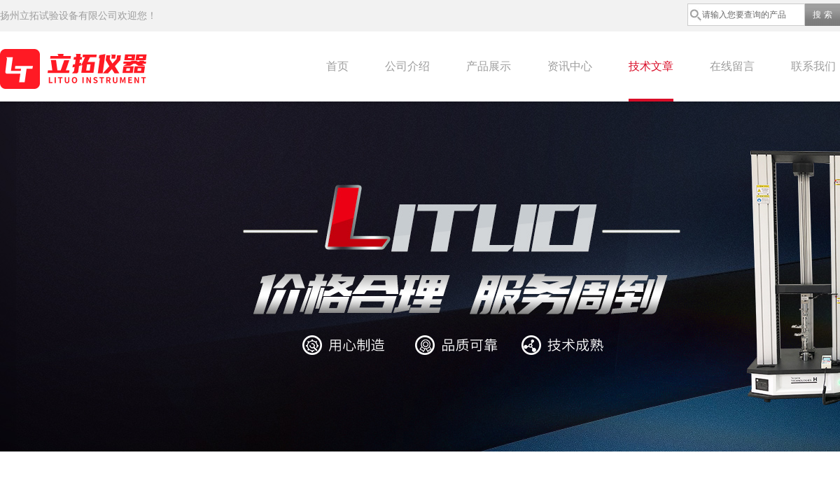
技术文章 (651, 66)
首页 (337, 66)
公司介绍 (407, 66)
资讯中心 (570, 66)
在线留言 (732, 66)
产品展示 (489, 66)
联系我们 (813, 66)
